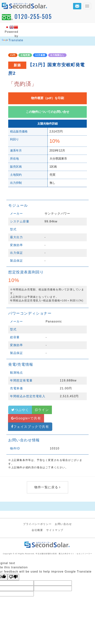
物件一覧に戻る (47, 487)
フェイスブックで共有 (30, 427)
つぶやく (20, 410)
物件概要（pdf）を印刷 (47, 98)
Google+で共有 (26, 418)
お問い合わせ (63, 524)
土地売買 (25, 55)
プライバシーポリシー (37, 524)
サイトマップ (55, 530)
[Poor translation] (13, 577)
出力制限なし (57, 55)
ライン (42, 410)
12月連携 (40, 55)
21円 (13, 55)
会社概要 (37, 530)
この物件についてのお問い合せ (47, 112)
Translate (13, 40)
